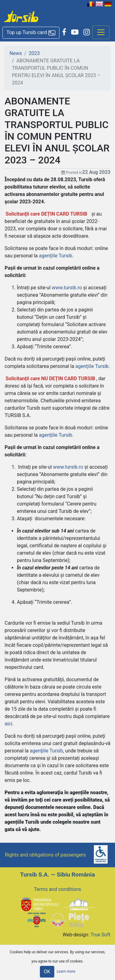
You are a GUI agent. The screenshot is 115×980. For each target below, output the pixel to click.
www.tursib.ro (67, 288)
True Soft (100, 935)
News (16, 53)
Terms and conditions (57, 889)
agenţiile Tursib (56, 256)
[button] (31, 33)
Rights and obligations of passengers (45, 855)
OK (47, 972)
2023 (34, 53)
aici (8, 724)
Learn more (66, 971)
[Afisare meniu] (101, 32)
